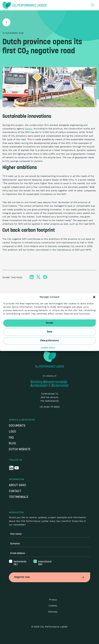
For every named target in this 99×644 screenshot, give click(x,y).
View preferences (49, 341)
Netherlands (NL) (20, 563)
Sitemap (53, 612)
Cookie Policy (48, 347)
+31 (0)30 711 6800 (50, 407)
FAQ (11, 438)
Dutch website (20, 450)
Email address (18, 553)
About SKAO (17, 485)
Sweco (29, 129)
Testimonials (19, 497)
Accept (49, 323)
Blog (12, 444)
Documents (17, 426)
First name (17, 534)
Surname (16, 544)
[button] (94, 297)
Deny (49, 332)
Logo (12, 432)
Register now (49, 577)
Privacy (53, 600)
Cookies (53, 606)
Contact (15, 491)
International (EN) (45, 563)
